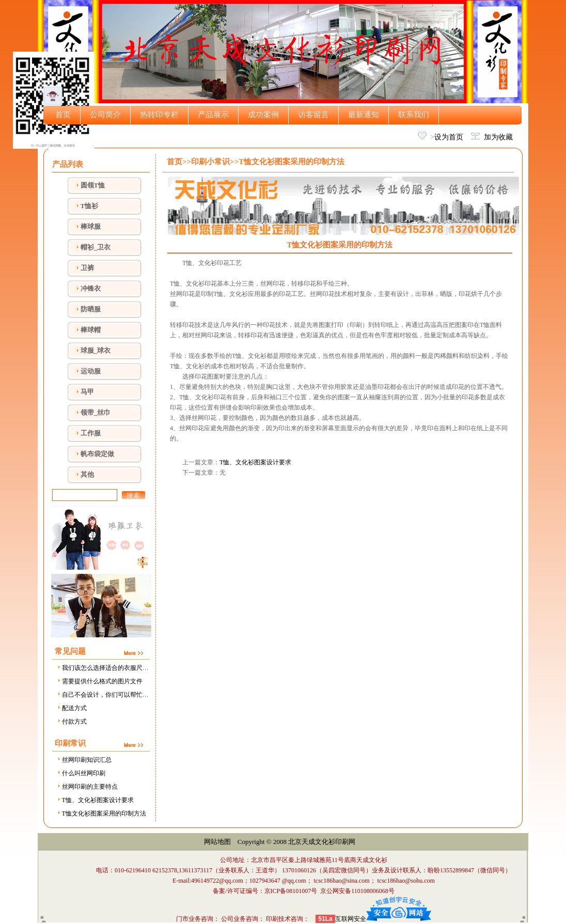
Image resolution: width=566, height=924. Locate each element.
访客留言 (313, 115)
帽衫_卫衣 (96, 247)
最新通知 (364, 115)
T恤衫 (90, 206)
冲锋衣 (91, 288)
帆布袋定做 (97, 454)
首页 (63, 115)
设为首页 (449, 137)
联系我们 (414, 115)
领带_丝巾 (96, 412)
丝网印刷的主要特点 (87, 787)
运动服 (91, 371)
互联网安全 (351, 919)
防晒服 (91, 309)
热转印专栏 (159, 115)
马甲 (87, 392)
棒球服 (91, 226)
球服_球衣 (96, 350)
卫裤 (87, 268)
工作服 (91, 433)
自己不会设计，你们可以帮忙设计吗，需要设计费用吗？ (137, 695)
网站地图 (217, 842)
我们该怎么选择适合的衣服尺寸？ (106, 668)
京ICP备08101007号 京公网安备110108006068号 (329, 891)
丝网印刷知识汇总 (84, 760)
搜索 (133, 496)
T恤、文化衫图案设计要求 (95, 800)
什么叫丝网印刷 (81, 773)
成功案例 (263, 115)
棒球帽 (91, 330)
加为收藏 (498, 137)
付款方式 (72, 722)
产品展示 (213, 115)
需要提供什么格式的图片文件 (99, 681)
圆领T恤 (93, 185)
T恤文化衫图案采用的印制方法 (101, 813)
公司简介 (105, 115)
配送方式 (72, 708)
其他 (87, 474)
